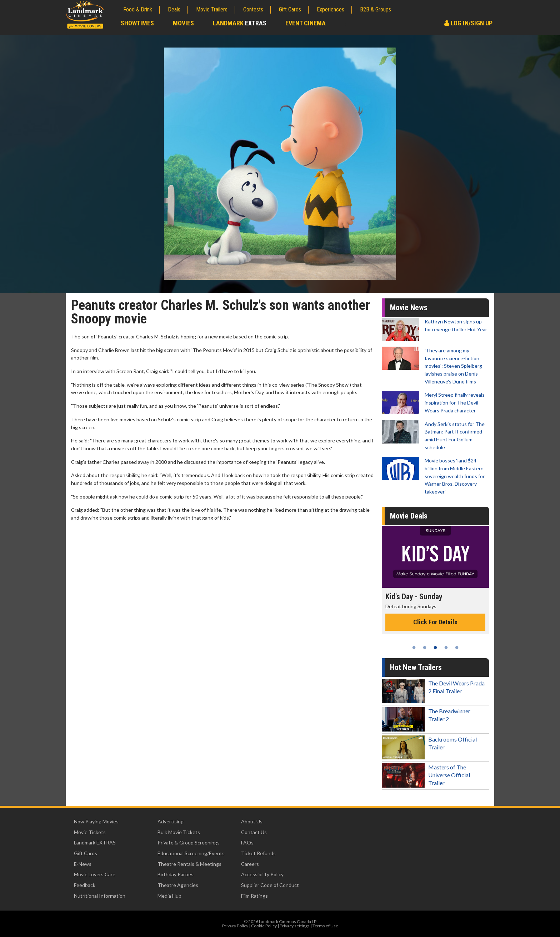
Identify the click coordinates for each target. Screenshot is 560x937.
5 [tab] (457, 648)
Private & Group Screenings (189, 842)
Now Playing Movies (96, 821)
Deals (174, 9)
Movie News (409, 308)
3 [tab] (435, 648)
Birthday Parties (176, 874)
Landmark (240, 23)
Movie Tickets (90, 832)
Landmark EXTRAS (95, 842)
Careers (250, 864)
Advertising (171, 821)
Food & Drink (138, 9)
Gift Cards (290, 9)
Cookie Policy (264, 926)
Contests (253, 9)
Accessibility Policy (262, 874)
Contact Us (254, 832)
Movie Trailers (212, 9)
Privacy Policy (235, 926)
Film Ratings (254, 896)
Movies (183, 23)
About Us (252, 821)
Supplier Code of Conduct (270, 885)
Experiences (331, 9)
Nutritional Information (100, 896)
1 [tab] (414, 648)
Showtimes (137, 23)
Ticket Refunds (258, 853)
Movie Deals (409, 516)
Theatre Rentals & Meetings (189, 864)
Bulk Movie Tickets (179, 832)
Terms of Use (325, 926)
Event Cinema (306, 23)
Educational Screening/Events (191, 853)
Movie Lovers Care (95, 874)
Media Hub (169, 896)
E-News (83, 864)
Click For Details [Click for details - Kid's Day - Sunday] (435, 622)
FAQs (247, 842)
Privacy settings (295, 926)
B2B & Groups (376, 9)
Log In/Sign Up (468, 23)
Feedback (85, 885)
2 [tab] (425, 648)
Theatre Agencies (178, 885)
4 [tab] (446, 648)
